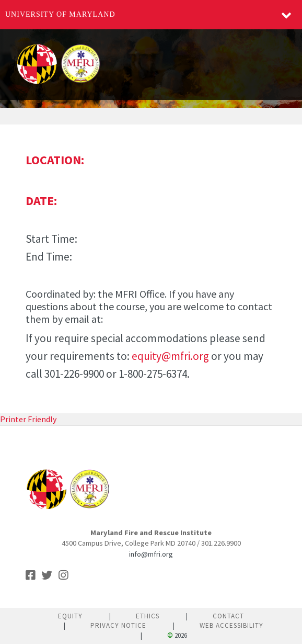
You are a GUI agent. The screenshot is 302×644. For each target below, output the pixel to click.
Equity (70, 616)
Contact (228, 616)
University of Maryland (60, 14)
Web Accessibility (231, 625)
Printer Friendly (28, 419)
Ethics (148, 616)
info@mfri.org (151, 554)
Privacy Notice (118, 625)
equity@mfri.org (170, 356)
